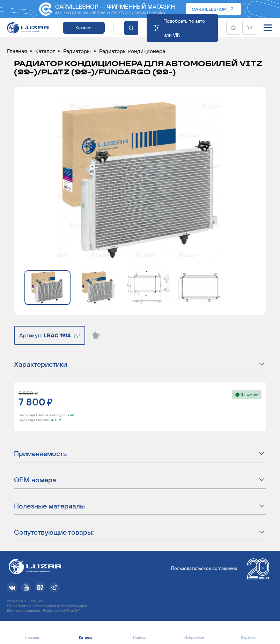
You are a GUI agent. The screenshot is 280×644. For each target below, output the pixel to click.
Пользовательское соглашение (204, 568)
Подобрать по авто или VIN (184, 28)
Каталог (84, 28)
